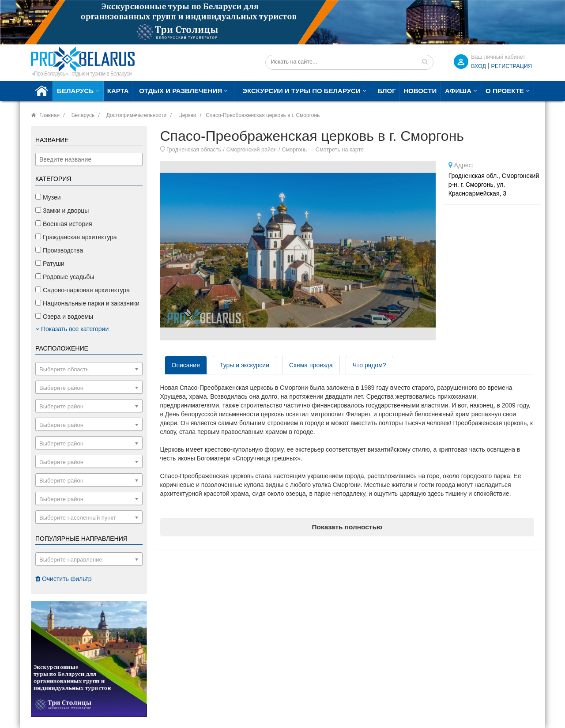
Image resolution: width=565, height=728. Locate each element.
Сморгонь (295, 150)
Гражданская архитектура (76, 237)
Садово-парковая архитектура (83, 290)
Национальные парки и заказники (87, 303)
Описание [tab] (186, 365)
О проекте (505, 91)
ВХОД (478, 66)
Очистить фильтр (64, 579)
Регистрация (512, 66)
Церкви (187, 115)
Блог (387, 91)
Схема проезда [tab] (311, 365)
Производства (59, 250)
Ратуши (50, 264)
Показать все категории (72, 329)
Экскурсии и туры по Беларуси (301, 91)
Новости (420, 91)
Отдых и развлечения (181, 91)
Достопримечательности (136, 115)
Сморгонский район (252, 150)
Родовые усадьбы (65, 277)
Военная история (64, 224)
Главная (49, 115)
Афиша (458, 91)
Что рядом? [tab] (369, 365)
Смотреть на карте (340, 150)
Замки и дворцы (62, 211)
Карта (118, 91)
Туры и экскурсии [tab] (245, 365)
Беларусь (75, 91)
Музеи (48, 197)
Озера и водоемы (64, 317)
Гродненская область (194, 150)
